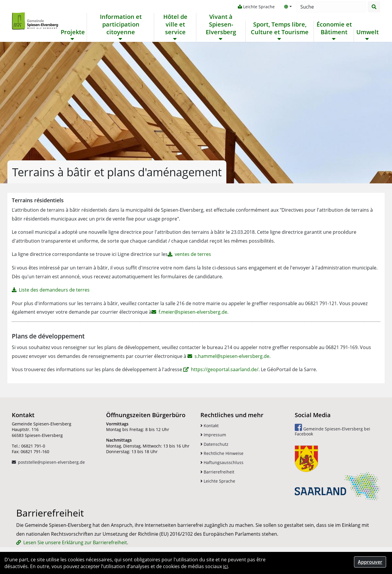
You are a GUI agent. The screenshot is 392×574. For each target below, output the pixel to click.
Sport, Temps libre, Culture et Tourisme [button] (280, 28)
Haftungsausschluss (222, 462)
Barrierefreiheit (217, 472)
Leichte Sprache (256, 7)
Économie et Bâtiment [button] (334, 28)
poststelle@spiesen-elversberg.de (51, 462)
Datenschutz (214, 444)
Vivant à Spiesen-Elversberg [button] (221, 24)
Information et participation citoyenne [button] (121, 24)
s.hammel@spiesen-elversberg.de (232, 356)
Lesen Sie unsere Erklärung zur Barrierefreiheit (75, 542)
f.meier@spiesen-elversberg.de (193, 312)
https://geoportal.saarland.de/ (225, 369)
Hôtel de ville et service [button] (175, 24)
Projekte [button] (73, 32)
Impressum (213, 435)
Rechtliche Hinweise (222, 453)
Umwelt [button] (368, 32)
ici (225, 566)
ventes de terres (193, 254)
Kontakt (210, 426)
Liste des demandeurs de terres (54, 290)
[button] (288, 7)
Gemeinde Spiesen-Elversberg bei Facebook (332, 430)
